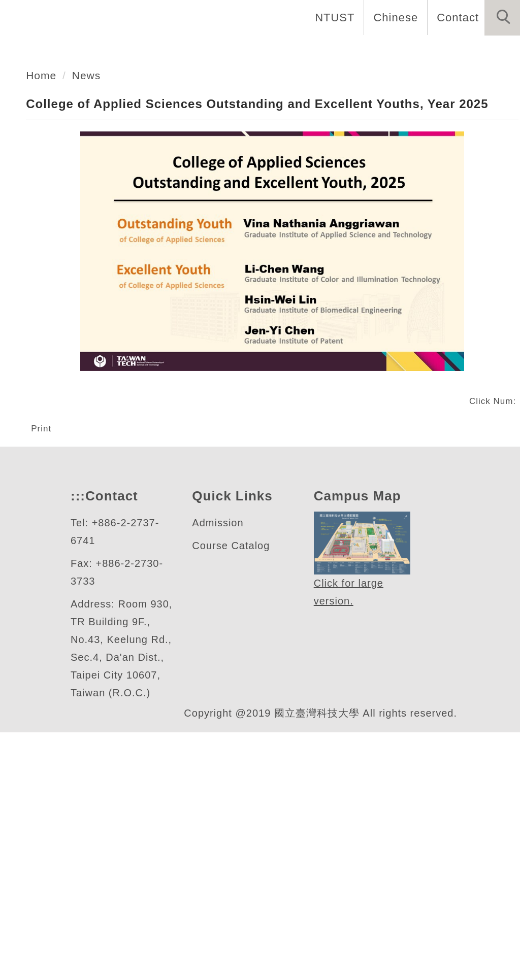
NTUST (332, 17)
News (495, 51)
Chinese (393, 17)
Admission (219, 753)
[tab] (265, 196)
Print (43, 624)
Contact (457, 17)
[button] (502, 18)
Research (433, 51)
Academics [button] (295, 51)
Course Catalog (231, 776)
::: (77, 726)
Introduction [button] (209, 51)
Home (136, 51)
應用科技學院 (90, 156)
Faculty (367, 51)
